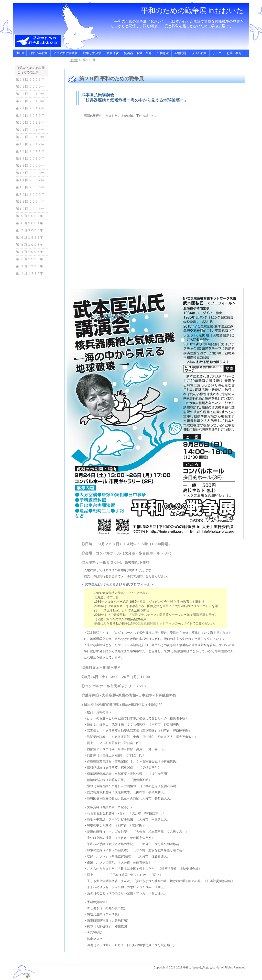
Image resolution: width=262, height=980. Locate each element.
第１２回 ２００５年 (30, 194)
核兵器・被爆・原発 (138, 53)
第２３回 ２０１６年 (30, 115)
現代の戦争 (199, 53)
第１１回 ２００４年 (30, 202)
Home (20, 53)
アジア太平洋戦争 (65, 53)
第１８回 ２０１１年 (30, 151)
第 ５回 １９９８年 (29, 245)
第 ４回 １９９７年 (29, 252)
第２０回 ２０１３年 (30, 137)
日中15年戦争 (39, 53)
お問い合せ (234, 53)
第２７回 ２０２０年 (30, 87)
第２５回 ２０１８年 (30, 101)
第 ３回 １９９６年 (29, 259)
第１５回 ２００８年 (30, 173)
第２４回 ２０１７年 (30, 108)
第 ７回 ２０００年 (29, 230)
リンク (217, 53)
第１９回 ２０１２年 (30, 144)
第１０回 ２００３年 (30, 209)
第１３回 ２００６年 (30, 187)
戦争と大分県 (92, 53)
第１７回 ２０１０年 (30, 159)
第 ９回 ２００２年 (29, 216)
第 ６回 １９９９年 (29, 237)
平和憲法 (163, 53)
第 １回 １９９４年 (29, 273)
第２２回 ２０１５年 (30, 123)
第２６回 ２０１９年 (30, 94)
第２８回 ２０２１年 (30, 80)
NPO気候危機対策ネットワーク (153, 623)
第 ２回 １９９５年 (29, 266)
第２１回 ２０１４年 (30, 130)
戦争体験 (113, 53)
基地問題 (180, 53)
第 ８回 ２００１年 (29, 223)
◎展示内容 (90, 695)
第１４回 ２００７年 (30, 180)
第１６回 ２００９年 (30, 166)
